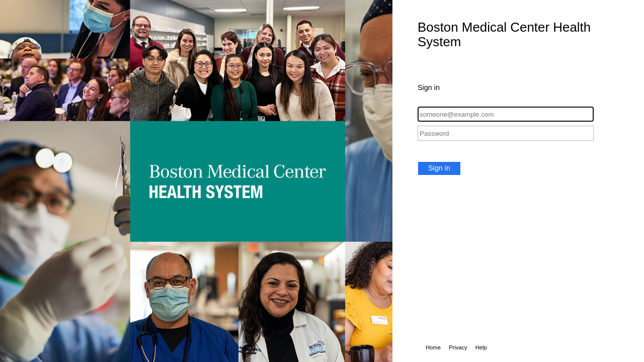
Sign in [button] (439, 168)
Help (481, 347)
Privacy (458, 347)
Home (433, 347)
